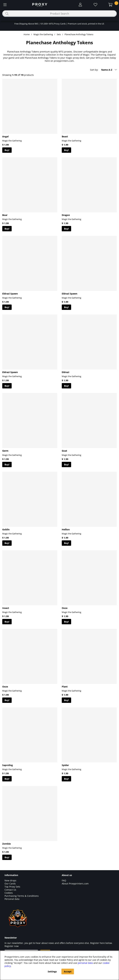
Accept (68, 971)
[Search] (59, 14)
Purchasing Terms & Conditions (22, 896)
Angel (5, 136)
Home (27, 34)
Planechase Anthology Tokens (79, 34)
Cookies (9, 893)
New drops (10, 880)
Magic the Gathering (43, 34)
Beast (65, 136)
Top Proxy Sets (12, 887)
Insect (6, 608)
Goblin (6, 529)
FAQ (64, 880)
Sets (59, 34)
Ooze (65, 608)
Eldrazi (65, 372)
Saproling (8, 765)
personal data (85, 963)
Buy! (7, 150)
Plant (65, 687)
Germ (5, 451)
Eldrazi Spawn (10, 294)
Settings (52, 971)
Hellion (66, 529)
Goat (64, 451)
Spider (65, 765)
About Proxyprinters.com (75, 884)
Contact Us (10, 890)
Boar (5, 215)
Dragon (66, 215)
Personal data (12, 899)
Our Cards (10, 884)
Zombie (6, 844)
